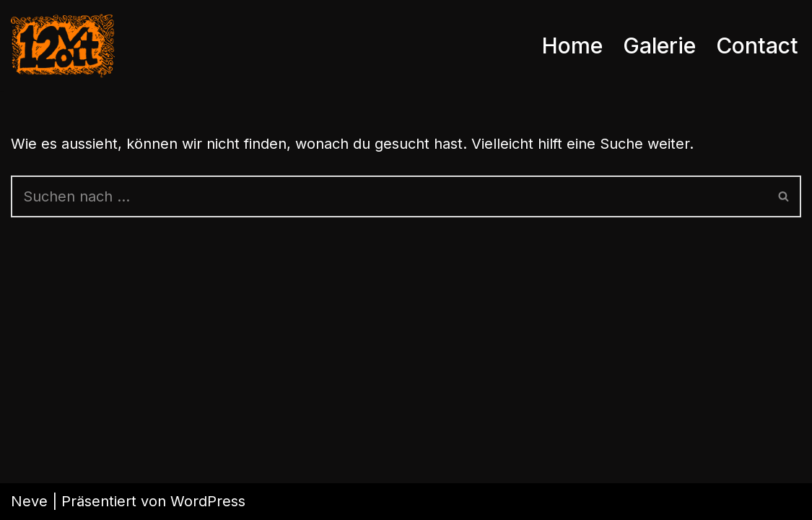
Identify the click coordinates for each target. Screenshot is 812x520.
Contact (757, 45)
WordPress (208, 501)
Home (572, 45)
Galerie (659, 45)
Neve (29, 501)
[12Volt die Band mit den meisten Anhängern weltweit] (63, 45)
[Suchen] (389, 196)
